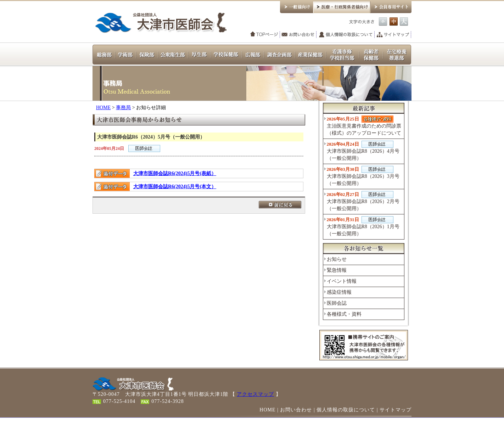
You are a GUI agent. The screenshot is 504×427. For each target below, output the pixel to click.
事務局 (123, 108)
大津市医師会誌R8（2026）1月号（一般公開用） (363, 226)
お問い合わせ (298, 35)
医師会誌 (337, 303)
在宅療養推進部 (397, 54)
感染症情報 (339, 292)
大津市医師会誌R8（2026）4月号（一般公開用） (363, 151)
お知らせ (337, 259)
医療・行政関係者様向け (341, 7)
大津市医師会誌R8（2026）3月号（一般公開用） (363, 176)
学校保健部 (226, 54)
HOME (103, 108)
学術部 (126, 54)
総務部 (104, 54)
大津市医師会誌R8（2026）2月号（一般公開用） (363, 201)
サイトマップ (393, 35)
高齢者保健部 (371, 54)
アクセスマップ (255, 394)
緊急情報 (337, 270)
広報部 (253, 54)
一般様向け (296, 7)
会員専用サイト (391, 7)
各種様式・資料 (344, 314)
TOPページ (264, 35)
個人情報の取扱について (346, 35)
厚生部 (199, 54)
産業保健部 (310, 54)
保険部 (147, 54)
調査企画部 (279, 54)
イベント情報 (342, 281)
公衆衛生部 (173, 54)
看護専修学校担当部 (343, 54)
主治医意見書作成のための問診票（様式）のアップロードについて (364, 126)
